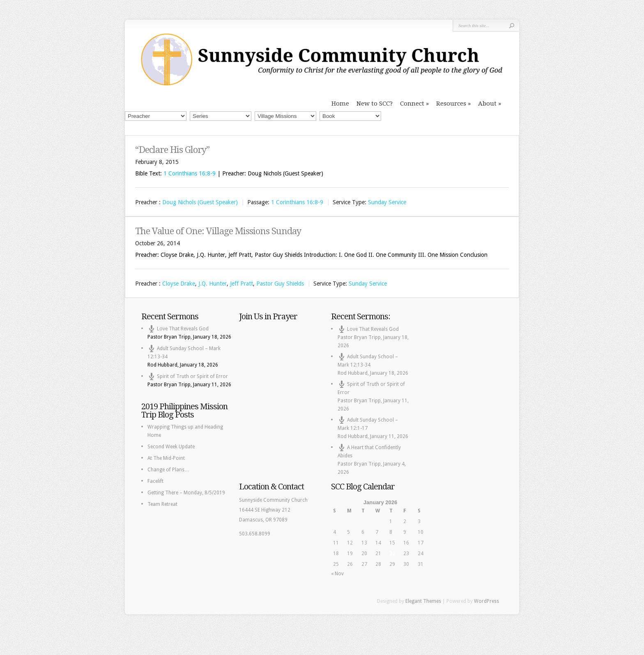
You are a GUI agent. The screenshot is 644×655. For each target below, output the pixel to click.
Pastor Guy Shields (280, 284)
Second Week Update (171, 447)
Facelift (155, 481)
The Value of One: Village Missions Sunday (218, 231)
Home (340, 104)
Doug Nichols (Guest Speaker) (200, 202)
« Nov (337, 574)
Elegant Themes (423, 601)
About (487, 104)
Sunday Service (387, 202)
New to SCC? (375, 104)
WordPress (486, 601)
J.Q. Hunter (213, 284)
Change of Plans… (168, 470)
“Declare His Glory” (172, 150)
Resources (451, 104)
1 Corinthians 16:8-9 (190, 173)
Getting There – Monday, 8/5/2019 (186, 493)
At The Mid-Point (166, 458)
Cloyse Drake (179, 284)
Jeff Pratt (241, 284)
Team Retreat (162, 504)
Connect (412, 104)
